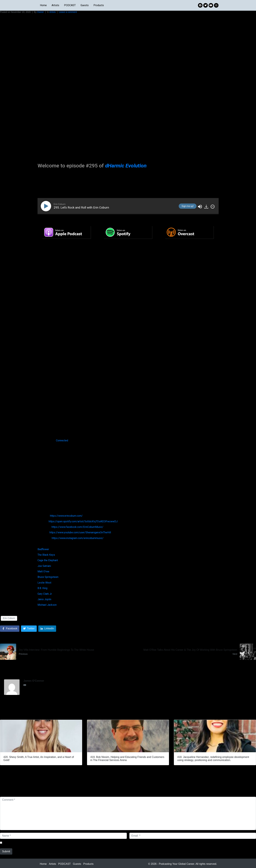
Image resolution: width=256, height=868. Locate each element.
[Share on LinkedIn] (47, 629)
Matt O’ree (43, 571)
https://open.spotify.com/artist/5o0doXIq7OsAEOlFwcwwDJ (83, 521)
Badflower (43, 549)
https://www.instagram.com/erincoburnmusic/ (78, 538)
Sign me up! (188, 206)
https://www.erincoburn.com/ (66, 516)
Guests (85, 5)
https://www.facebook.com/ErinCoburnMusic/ (77, 527)
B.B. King (42, 588)
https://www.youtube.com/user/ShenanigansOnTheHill (80, 532)
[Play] (47, 206)
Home (43, 5)
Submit (6, 851)
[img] (213, 207)
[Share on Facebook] (10, 629)
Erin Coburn (9, 618)
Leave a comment (68, 12)
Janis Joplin (44, 599)
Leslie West (44, 583)
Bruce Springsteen (48, 577)
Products (99, 5)
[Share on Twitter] (29, 629)
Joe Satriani (44, 566)
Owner (41, 12)
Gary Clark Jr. (45, 594)
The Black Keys (46, 555)
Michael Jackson (47, 605)
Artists (55, 5)
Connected (62, 440)
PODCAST (70, 5)
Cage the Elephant (48, 560)
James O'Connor (34, 681)
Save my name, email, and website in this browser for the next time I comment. (49, 843)
